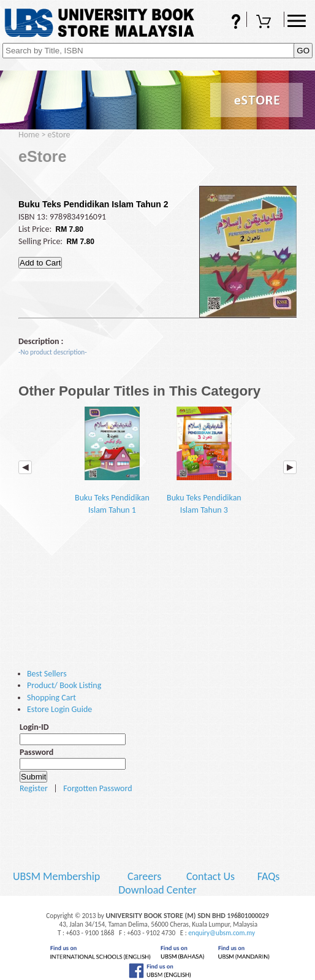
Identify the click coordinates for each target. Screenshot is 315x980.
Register (34, 788)
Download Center (157, 890)
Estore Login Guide (59, 709)
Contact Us (212, 876)
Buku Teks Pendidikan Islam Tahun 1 (112, 461)
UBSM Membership (58, 876)
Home (29, 135)
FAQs (228, 23)
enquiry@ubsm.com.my (222, 933)
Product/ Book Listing (64, 685)
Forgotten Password (97, 788)
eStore (59, 135)
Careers (144, 876)
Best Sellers (47, 674)
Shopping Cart (265, 23)
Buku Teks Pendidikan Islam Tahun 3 (204, 461)
